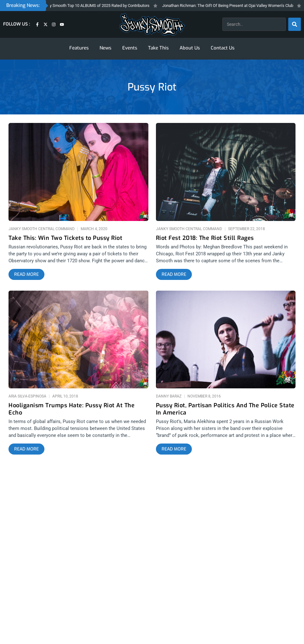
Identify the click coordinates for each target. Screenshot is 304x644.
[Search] (295, 24)
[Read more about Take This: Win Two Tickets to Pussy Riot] (26, 275)
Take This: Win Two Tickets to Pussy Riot (65, 238)
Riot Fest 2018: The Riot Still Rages (205, 238)
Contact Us (223, 48)
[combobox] (254, 24)
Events (130, 48)
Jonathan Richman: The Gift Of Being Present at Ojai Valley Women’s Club (231, 6)
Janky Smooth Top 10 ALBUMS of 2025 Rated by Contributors (99, 6)
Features (79, 48)
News (106, 48)
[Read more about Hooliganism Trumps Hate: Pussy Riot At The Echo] (26, 449)
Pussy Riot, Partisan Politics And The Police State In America (225, 409)
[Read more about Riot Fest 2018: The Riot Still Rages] (174, 275)
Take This (158, 48)
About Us (190, 48)
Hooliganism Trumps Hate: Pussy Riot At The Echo (72, 409)
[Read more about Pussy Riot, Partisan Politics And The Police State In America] (174, 449)
